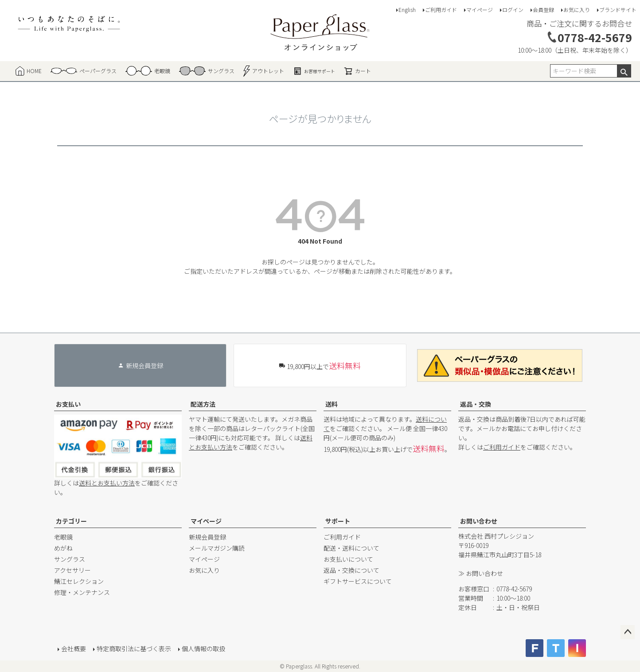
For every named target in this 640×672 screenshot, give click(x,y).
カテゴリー (71, 521)
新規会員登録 (207, 537)
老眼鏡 (63, 537)
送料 (332, 404)
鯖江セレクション (79, 581)
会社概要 (74, 649)
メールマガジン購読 (217, 548)
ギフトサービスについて (358, 581)
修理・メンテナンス (82, 592)
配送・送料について (351, 548)
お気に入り (577, 10)
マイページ (480, 10)
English (407, 10)
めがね (63, 548)
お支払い (68, 404)
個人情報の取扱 (203, 649)
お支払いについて (348, 559)
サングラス (70, 559)
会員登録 (543, 10)
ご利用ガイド (441, 10)
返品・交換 (476, 404)
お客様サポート (314, 71)
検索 (624, 71)
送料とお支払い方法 (107, 483)
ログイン (513, 10)
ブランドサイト (618, 10)
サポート (338, 521)
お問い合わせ (479, 521)
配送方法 (203, 404)
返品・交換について (351, 570)
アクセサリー (72, 570)
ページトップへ (628, 632)
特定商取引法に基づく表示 (134, 649)
